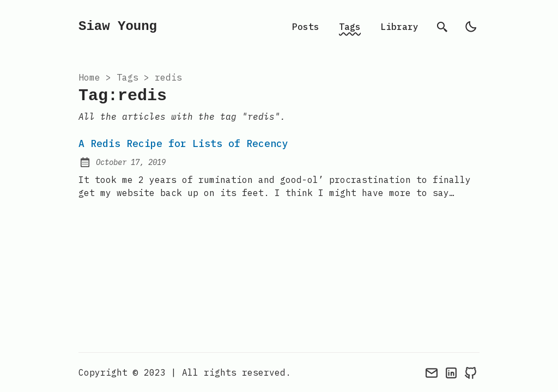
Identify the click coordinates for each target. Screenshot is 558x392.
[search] (442, 27)
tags (128, 77)
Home (89, 77)
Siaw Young (118, 26)
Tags (350, 27)
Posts (306, 27)
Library (399, 27)
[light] (471, 27)
